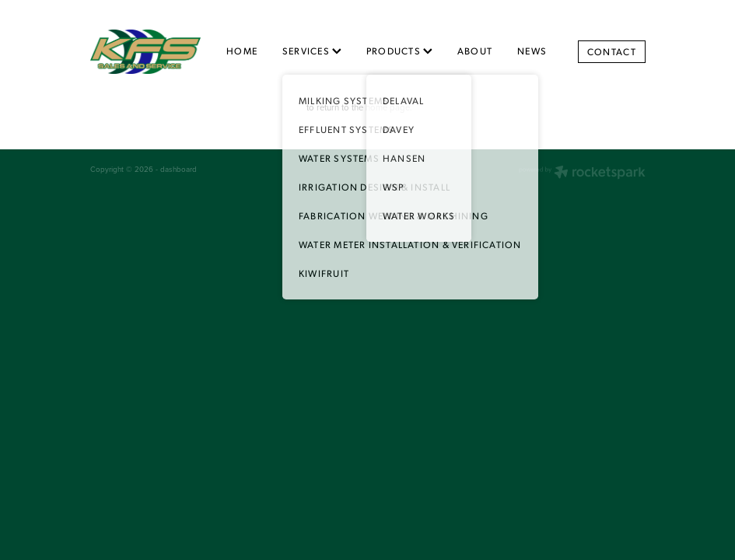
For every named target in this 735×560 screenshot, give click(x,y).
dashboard (178, 169)
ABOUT (475, 51)
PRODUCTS (399, 51)
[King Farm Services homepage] (146, 51)
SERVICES (312, 51)
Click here (284, 107)
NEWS (532, 51)
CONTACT (612, 51)
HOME (242, 51)
